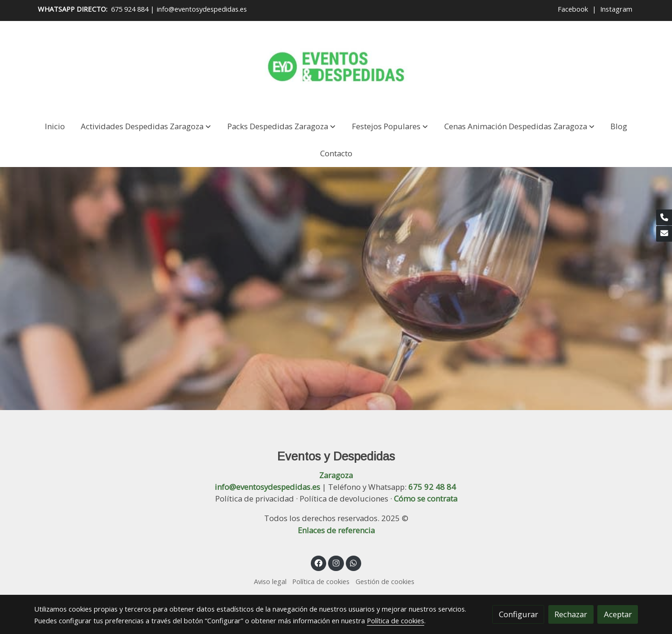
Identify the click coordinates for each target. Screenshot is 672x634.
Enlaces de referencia (336, 530)
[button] (146, 126)
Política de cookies (321, 581)
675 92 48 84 (432, 487)
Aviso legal (270, 581)
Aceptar (618, 614)
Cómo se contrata (426, 498)
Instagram (616, 9)
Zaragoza (336, 475)
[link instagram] (336, 562)
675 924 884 (130, 9)
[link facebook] (319, 562)
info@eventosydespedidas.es (202, 9)
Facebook (574, 9)
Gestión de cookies (385, 581)
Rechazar (571, 614)
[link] (336, 67)
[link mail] (664, 234)
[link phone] (664, 217)
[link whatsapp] (354, 562)
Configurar (518, 614)
